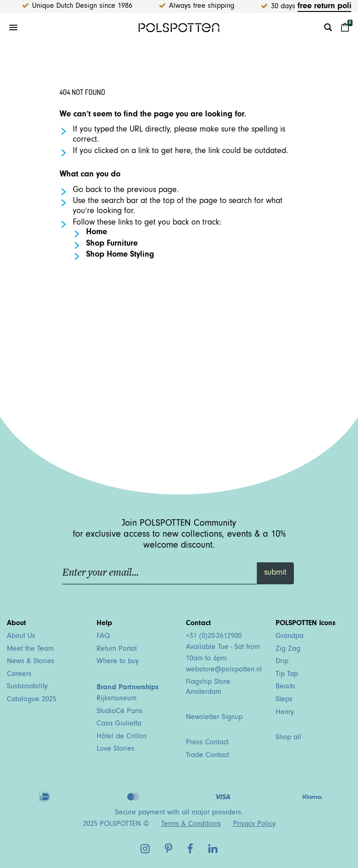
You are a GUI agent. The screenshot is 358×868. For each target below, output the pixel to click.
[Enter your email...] (160, 573)
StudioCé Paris (119, 712)
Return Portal (117, 649)
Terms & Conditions (191, 824)
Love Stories (116, 749)
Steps (284, 700)
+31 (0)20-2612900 (214, 637)
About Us (21, 637)
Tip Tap (287, 675)
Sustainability (27, 687)
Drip (282, 662)
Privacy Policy (254, 824)
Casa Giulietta (119, 724)
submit (275, 573)
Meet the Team (30, 649)
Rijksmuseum (117, 699)
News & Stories (31, 662)
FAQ (103, 637)
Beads (285, 687)
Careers (19, 675)
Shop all (288, 738)
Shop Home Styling (120, 255)
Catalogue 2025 (32, 700)
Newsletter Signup (214, 718)
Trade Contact (207, 756)
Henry (285, 713)
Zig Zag (288, 649)
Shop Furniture (112, 244)
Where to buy (118, 662)
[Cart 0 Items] (345, 27)
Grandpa (290, 637)
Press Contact (207, 743)
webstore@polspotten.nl (224, 670)
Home (97, 233)
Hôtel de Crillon (122, 737)
